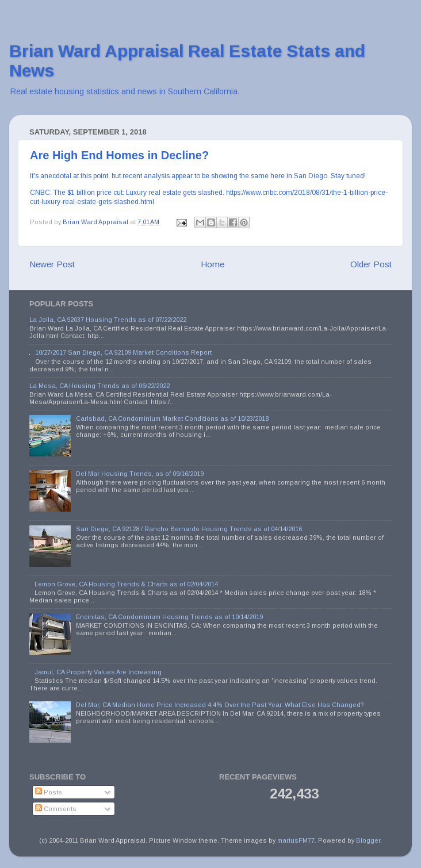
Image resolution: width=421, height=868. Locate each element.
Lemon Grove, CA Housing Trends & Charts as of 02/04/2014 (126, 584)
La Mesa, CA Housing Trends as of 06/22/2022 (99, 386)
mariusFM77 (296, 840)
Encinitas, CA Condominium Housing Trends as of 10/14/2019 (169, 617)
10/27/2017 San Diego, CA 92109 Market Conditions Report (123, 352)
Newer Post (52, 264)
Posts (49, 792)
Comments (56, 809)
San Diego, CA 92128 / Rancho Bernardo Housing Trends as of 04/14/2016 (189, 529)
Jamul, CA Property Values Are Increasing (98, 672)
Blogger (368, 840)
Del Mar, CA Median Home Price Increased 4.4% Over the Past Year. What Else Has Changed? (220, 705)
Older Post (371, 264)
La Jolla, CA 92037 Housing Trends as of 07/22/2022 (108, 320)
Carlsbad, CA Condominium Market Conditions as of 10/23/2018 (172, 418)
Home (213, 264)
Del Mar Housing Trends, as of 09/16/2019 (140, 474)
